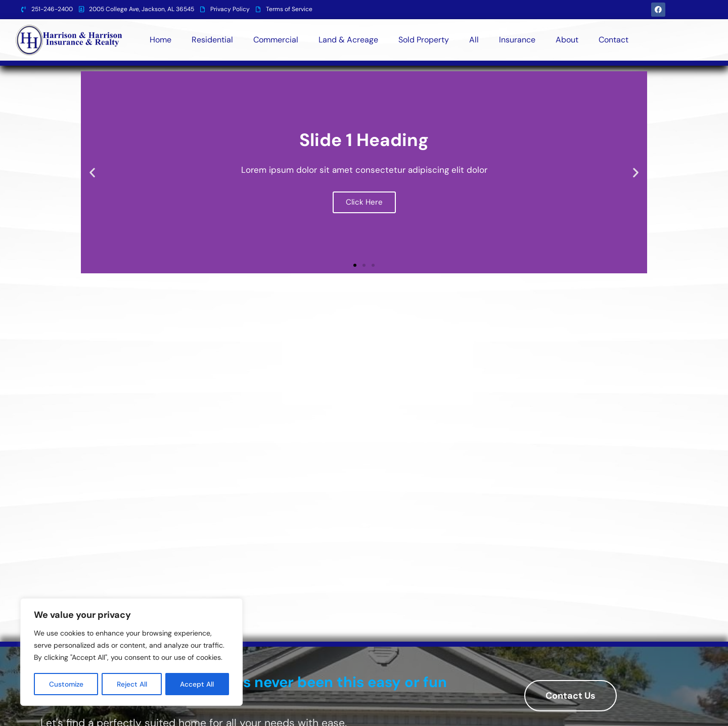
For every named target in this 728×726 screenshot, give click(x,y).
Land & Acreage (348, 40)
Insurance (517, 40)
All (474, 40)
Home (161, 40)
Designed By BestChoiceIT (610, 713)
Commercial (276, 40)
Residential (212, 40)
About (567, 40)
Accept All (198, 684)
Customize (66, 684)
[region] (131, 653)
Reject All (133, 684)
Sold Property (424, 40)
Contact (613, 40)
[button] (92, 173)
